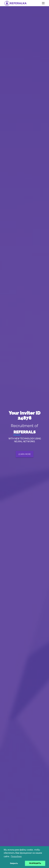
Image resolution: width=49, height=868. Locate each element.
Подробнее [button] (16, 856)
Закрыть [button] (14, 863)
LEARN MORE (25, 454)
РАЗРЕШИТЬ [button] (35, 863)
